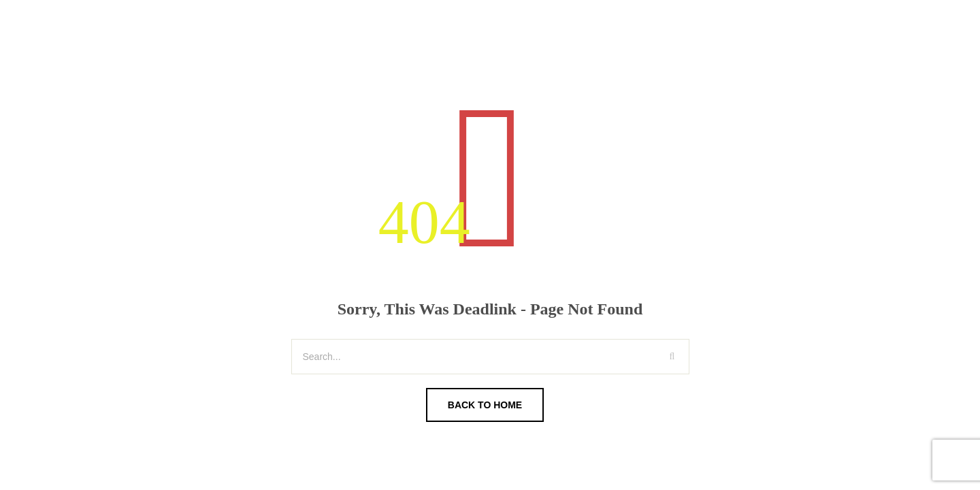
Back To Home (485, 405)
